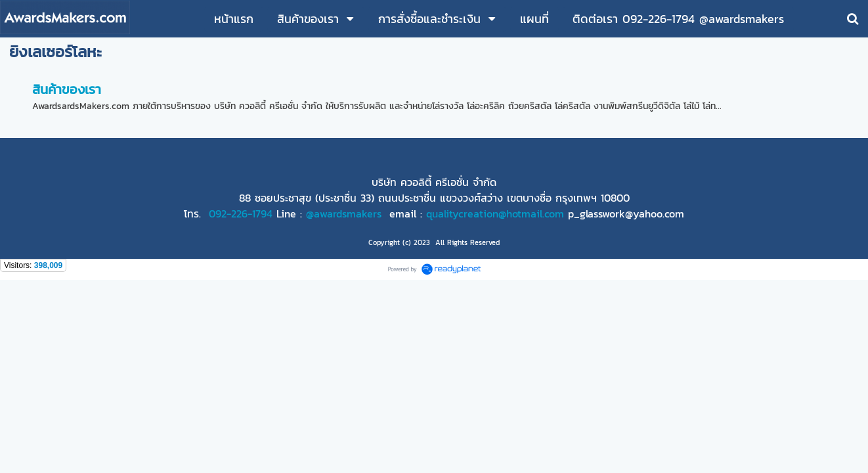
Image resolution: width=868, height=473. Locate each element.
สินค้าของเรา (67, 89)
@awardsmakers (344, 214)
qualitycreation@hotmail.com (495, 214)
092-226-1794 (241, 214)
